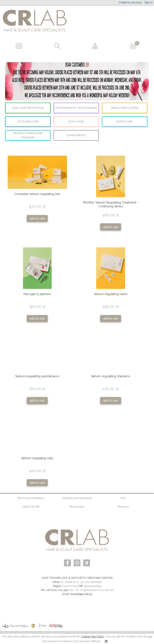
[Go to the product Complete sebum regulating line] (37, 172)
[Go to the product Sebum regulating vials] (37, 437)
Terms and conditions (31, 498)
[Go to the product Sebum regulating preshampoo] (37, 355)
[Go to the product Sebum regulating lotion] (111, 268)
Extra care (125, 121)
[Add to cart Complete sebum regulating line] (37, 219)
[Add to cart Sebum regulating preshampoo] (37, 401)
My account (77, 507)
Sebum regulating (125, 108)
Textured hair (28, 121)
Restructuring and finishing (28, 135)
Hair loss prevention (28, 108)
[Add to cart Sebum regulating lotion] (111, 319)
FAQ (123, 498)
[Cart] (133, 46)
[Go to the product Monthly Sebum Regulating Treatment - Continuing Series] (111, 176)
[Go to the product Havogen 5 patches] (37, 268)
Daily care (76, 121)
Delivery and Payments (77, 498)
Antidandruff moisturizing (76, 108)
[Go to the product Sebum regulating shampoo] (111, 355)
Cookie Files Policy (93, 636)
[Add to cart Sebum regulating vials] (37, 483)
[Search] (57, 46)
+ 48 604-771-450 (57, 590)
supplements (76, 135)
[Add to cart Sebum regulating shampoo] (111, 401)
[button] (19, 46)
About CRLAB (31, 507)
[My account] (95, 46)
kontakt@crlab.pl (81, 594)
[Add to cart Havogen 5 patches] (37, 319)
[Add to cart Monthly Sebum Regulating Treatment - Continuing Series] (111, 227)
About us (123, 507)
